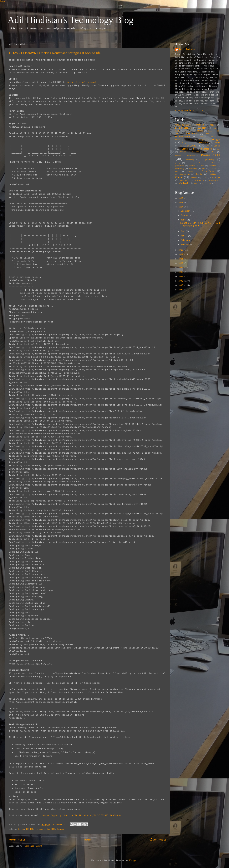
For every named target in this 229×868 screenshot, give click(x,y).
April (184, 236)
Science (213, 166)
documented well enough (82, 82)
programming (208, 160)
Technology (208, 172)
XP (210, 184)
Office (183, 152)
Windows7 (184, 183)
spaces (213, 169)
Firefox (200, 137)
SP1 (204, 169)
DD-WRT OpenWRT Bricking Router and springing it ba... (200, 225)
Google (4, 1)
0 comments (59, 825)
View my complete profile (189, 111)
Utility (213, 175)
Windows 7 (185, 181)
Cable (178, 131)
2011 (181, 259)
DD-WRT (30, 829)
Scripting (179, 169)
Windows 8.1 (215, 181)
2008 (181, 272)
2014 (181, 207)
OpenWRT (51, 829)
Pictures (191, 156)
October (186, 216)
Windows (216, 178)
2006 (181, 281)
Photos (178, 156)
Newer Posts (17, 840)
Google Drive (188, 143)
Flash (178, 140)
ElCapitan (210, 134)
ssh (177, 172)
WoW (203, 184)
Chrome (200, 131)
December (186, 211)
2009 (181, 268)
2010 (181, 263)
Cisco (21, 829)
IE (181, 146)
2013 (181, 250)
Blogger (202, 128)
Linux (185, 149)
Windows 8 (199, 181)
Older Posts (158, 840)
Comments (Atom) (33, 846)
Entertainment (183, 137)
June (184, 220)
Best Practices (183, 128)
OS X (213, 152)
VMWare (194, 178)
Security (193, 169)
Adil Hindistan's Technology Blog (71, 20)
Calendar (189, 131)
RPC (202, 166)
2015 (181, 203)
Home (88, 840)
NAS (219, 149)
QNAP (213, 163)
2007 (181, 277)
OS (205, 152)
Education (191, 134)
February (186, 240)
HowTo (217, 143)
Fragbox (202, 140)
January (186, 245)
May (183, 232)
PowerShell (211, 155)
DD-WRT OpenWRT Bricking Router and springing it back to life (55, 53)
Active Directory (183, 125)
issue (217, 146)
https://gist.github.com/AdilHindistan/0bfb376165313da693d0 (82, 816)
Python (202, 163)
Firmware (40, 829)
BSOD (214, 128)
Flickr (189, 140)
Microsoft (206, 149)
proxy (178, 163)
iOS (207, 146)
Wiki (205, 178)
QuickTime (179, 166)
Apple (213, 125)
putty (189, 163)
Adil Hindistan (187, 49)
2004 (181, 290)
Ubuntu (199, 174)
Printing (190, 160)
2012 (181, 255)
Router (61, 829)
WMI (195, 184)
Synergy (190, 172)
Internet (192, 146)
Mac (195, 149)
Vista (178, 178)
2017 (181, 198)
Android (200, 125)
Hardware (203, 143)
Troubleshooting (182, 175)
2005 (181, 286)
